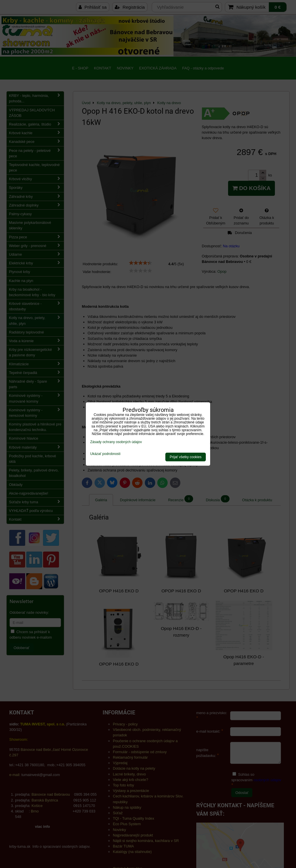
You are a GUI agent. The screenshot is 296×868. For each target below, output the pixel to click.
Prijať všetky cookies (186, 457)
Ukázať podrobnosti (105, 454)
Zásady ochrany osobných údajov (116, 442)
